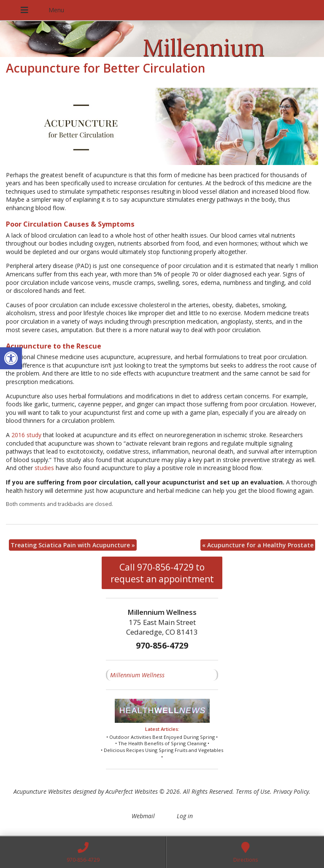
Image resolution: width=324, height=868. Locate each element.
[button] (11, 358)
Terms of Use (253, 791)
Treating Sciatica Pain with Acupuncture (73, 545)
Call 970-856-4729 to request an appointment (162, 573)
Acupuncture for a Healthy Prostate (258, 545)
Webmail (143, 816)
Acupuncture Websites (42, 791)
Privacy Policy (291, 791)
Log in (185, 816)
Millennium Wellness (137, 675)
